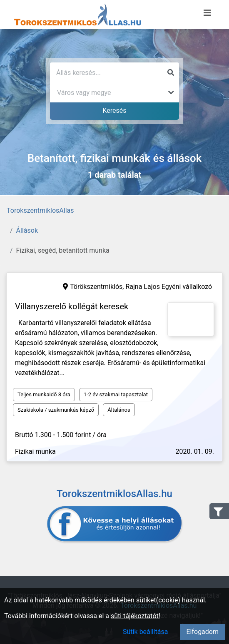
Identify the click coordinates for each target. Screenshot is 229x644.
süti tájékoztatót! (136, 616)
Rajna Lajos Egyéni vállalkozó (169, 287)
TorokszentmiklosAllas (40, 210)
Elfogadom (202, 632)
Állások (27, 230)
